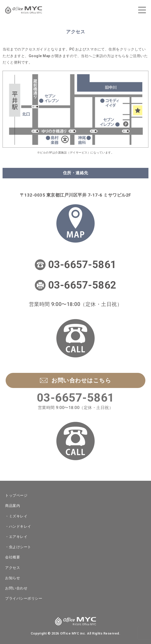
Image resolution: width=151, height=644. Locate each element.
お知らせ (13, 578)
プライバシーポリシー (24, 598)
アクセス (13, 568)
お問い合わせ (16, 588)
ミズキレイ (18, 516)
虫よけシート (20, 547)
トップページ (16, 495)
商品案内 (13, 506)
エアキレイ (18, 537)
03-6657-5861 (82, 265)
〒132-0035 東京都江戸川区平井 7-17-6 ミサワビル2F (76, 195)
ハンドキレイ (20, 526)
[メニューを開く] (142, 10)
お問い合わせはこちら (75, 380)
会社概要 (13, 557)
